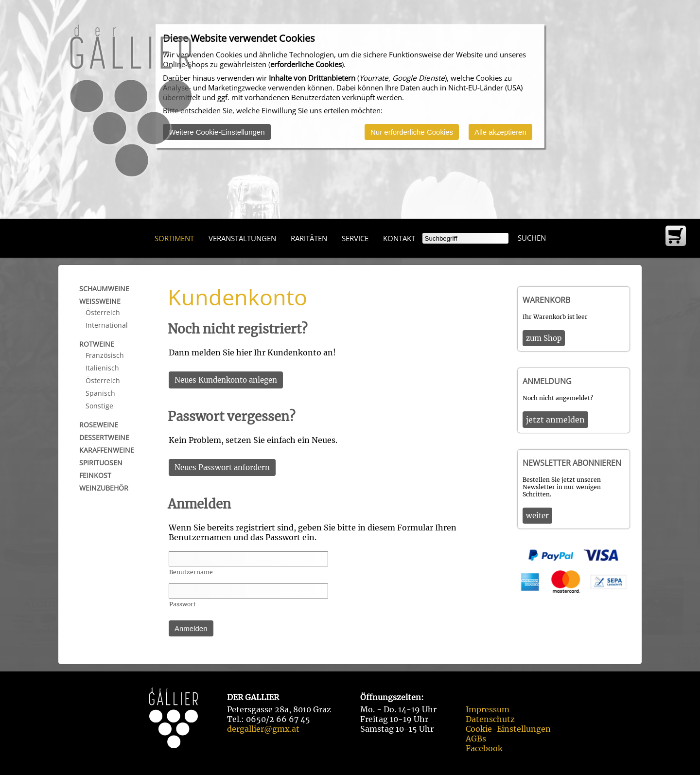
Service (355, 238)
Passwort (183, 604)
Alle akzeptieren (500, 132)
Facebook (484, 748)
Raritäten (309, 238)
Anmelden (191, 628)
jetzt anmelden (555, 420)
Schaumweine (104, 289)
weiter (537, 516)
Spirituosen (101, 463)
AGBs (476, 739)
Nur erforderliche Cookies (412, 132)
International (107, 325)
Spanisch (100, 393)
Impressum (488, 709)
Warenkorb (546, 300)
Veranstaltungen (242, 238)
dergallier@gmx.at (263, 729)
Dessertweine (104, 437)
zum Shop (544, 338)
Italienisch (102, 368)
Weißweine (100, 301)
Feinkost (95, 475)
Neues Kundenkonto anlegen (226, 380)
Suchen (532, 238)
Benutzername (191, 572)
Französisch (105, 355)
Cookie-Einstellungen (508, 729)
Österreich (103, 312)
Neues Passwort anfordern (222, 467)
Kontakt (399, 238)
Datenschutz (490, 719)
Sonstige (99, 406)
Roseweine (99, 425)
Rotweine (97, 344)
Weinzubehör (104, 488)
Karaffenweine (107, 450)
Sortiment (174, 238)
